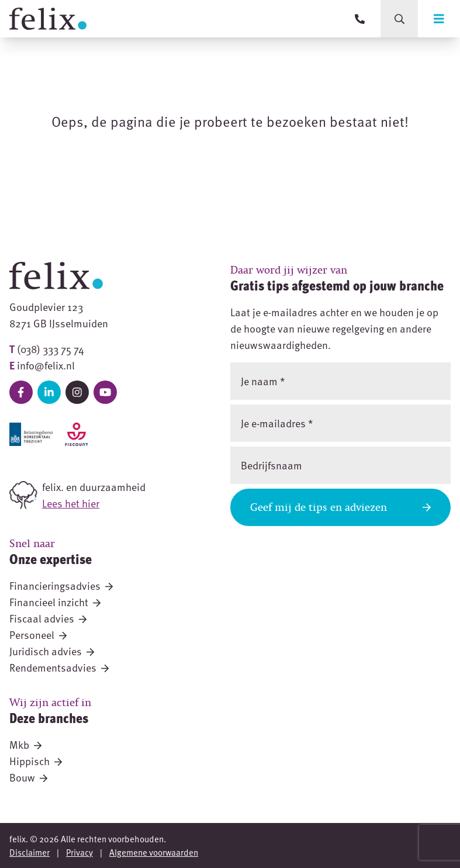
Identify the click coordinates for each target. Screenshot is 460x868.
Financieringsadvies (61, 585)
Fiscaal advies (48, 618)
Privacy (79, 852)
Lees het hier (71, 503)
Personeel (38, 634)
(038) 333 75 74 (51, 349)
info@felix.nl (46, 365)
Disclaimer (30, 852)
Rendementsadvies (59, 667)
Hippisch (36, 761)
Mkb (25, 744)
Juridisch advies (52, 651)
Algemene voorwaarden (154, 852)
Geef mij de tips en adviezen (341, 507)
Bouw (28, 777)
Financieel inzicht (55, 602)
